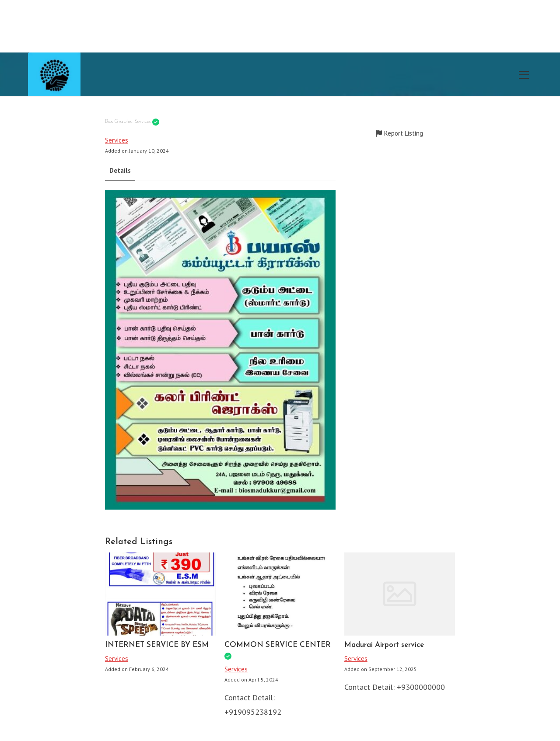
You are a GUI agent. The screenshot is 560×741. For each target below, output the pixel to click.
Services (117, 140)
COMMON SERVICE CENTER (278, 645)
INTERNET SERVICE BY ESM (157, 645)
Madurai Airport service (384, 645)
